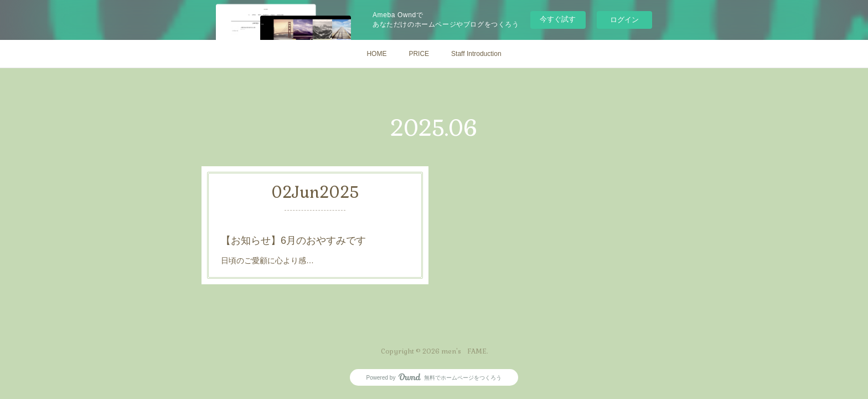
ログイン (624, 20)
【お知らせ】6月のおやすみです (293, 241)
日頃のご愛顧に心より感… (267, 260)
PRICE (419, 54)
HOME (376, 54)
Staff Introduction (476, 54)
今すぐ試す (558, 19)
